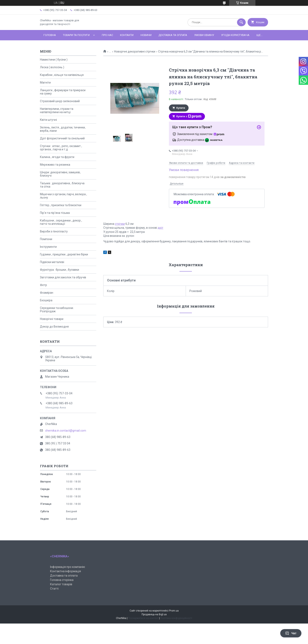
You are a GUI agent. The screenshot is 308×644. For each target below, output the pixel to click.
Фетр (43, 285)
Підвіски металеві (52, 262)
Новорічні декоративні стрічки (135, 51)
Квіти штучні (48, 120)
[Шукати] (241, 22)
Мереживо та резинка (55, 165)
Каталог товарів (61, 584)
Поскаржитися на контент (143, 618)
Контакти (127, 35)
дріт (161, 228)
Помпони (46, 239)
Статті (54, 589)
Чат (291, 633)
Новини (146, 35)
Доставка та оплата (173, 35)
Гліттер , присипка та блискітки (61, 205)
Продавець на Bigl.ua (154, 614)
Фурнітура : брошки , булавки (60, 270)
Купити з (189, 116)
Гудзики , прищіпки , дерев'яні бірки (64, 254)
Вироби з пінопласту (54, 231)
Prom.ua (174, 611)
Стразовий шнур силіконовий (60, 101)
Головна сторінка (62, 580)
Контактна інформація (66, 571)
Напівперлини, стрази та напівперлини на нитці (57, 110)
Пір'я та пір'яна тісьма (55, 213)
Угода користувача (235, 35)
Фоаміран (47, 293)
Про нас (107, 35)
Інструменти (48, 247)
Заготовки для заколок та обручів (63, 277)
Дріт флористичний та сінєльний (62, 138)
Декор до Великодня (54, 327)
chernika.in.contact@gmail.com (66, 431)
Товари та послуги (76, 35)
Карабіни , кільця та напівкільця (62, 75)
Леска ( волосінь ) (52, 67)
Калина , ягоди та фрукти (57, 157)
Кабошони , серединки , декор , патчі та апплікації (61, 222)
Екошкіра (46, 300)
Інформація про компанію (68, 567)
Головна (50, 35)
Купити (181, 108)
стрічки (120, 224)
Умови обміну (204, 35)
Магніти (45, 83)
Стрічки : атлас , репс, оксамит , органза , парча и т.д (61, 148)
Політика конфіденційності (176, 618)
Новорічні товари (52, 319)
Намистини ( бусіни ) (54, 60)
